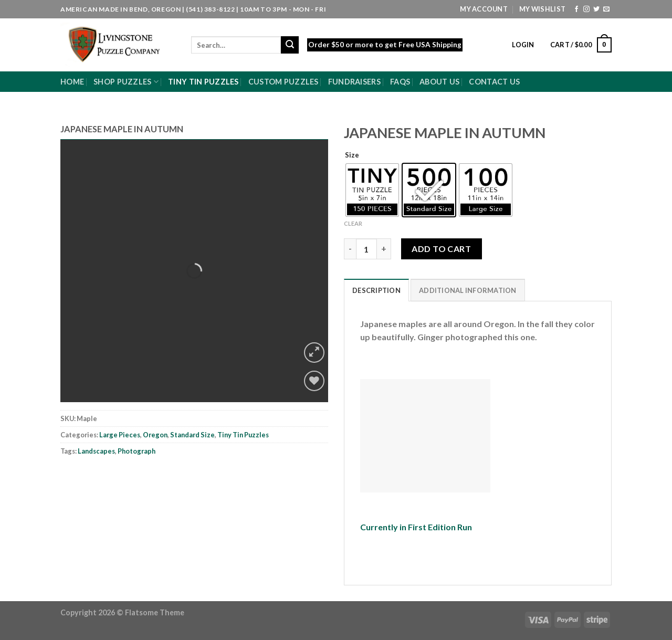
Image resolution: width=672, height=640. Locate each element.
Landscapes (96, 451)
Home (72, 82)
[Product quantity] (366, 249)
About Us (439, 82)
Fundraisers (354, 82)
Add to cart (441, 249)
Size (352, 155)
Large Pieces (120, 435)
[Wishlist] (314, 381)
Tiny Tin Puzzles (203, 82)
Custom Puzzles (283, 82)
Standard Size (192, 435)
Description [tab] (376, 290)
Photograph (136, 451)
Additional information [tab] (468, 290)
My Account (484, 9)
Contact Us (494, 82)
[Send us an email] (606, 9)
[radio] (372, 190)
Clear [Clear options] (353, 223)
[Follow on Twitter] (596, 9)
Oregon (155, 435)
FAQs (400, 82)
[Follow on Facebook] (576, 9)
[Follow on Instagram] (586, 9)
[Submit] (290, 45)
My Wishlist (542, 9)
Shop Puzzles (126, 82)
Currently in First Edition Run (416, 527)
